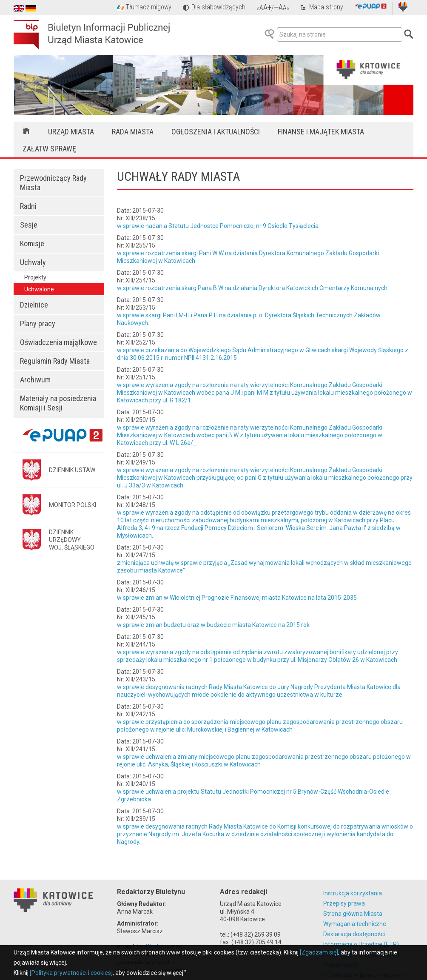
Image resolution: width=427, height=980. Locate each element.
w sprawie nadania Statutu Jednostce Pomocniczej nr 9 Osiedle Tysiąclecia (218, 226)
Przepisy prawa (344, 903)
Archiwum (35, 380)
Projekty (35, 277)
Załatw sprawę (49, 149)
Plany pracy (38, 323)
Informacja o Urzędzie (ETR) (361, 944)
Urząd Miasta (71, 132)
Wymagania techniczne (355, 924)
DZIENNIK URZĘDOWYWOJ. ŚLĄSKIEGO (72, 540)
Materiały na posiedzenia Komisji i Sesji (58, 403)
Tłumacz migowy (148, 7)
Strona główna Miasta (353, 914)
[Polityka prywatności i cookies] (71, 973)
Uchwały (33, 262)
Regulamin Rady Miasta (55, 361)
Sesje (29, 225)
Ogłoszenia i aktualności (216, 132)
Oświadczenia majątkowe (58, 342)
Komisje (32, 244)
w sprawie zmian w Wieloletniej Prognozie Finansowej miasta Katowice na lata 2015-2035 (237, 598)
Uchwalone (39, 289)
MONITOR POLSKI (73, 505)
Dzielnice (34, 305)
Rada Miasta (133, 132)
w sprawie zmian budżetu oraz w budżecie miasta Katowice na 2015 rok (213, 625)
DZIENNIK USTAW (72, 470)
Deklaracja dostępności (354, 934)
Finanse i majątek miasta (321, 132)
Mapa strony (326, 7)
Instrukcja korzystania (353, 893)
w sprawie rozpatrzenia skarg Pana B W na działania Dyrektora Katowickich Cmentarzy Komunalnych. (253, 288)
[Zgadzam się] (319, 952)
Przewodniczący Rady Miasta (53, 183)
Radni (28, 206)
